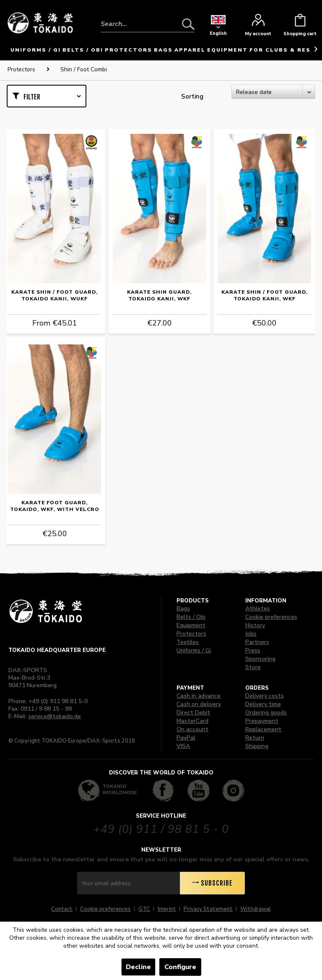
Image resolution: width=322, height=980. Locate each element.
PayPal (186, 738)
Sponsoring (260, 659)
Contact (62, 909)
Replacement (263, 729)
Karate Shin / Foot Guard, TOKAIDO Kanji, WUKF (55, 295)
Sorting (192, 96)
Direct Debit (193, 713)
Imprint (167, 909)
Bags (183, 609)
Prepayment (262, 721)
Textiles (188, 642)
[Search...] (148, 24)
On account (192, 729)
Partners (257, 642)
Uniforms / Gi (194, 650)
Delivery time (263, 704)
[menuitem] (148, 18)
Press (253, 650)
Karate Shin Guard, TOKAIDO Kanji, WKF (159, 295)
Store (253, 667)
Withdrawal (256, 909)
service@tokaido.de (55, 716)
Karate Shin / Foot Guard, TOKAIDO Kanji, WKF (265, 295)
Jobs (251, 634)
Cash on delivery (199, 704)
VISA (183, 746)
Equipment (191, 625)
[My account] (258, 27)
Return (255, 738)
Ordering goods (266, 713)
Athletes (258, 609)
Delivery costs (265, 696)
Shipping (257, 746)
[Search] (188, 24)
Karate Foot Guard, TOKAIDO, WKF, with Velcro (55, 506)
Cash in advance (199, 696)
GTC (144, 909)
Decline (138, 967)
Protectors (191, 634)
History (255, 625)
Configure (180, 967)
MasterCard (192, 721)
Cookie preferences (271, 617)
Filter (32, 97)
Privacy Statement (208, 909)
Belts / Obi (191, 617)
